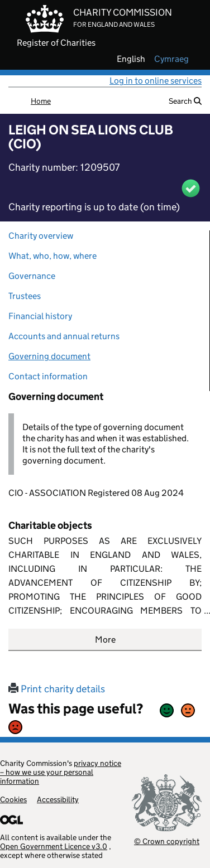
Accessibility (58, 799)
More (105, 640)
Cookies (13, 799)
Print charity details (57, 689)
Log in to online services (156, 81)
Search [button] (185, 101)
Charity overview (41, 236)
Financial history (40, 316)
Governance (32, 276)
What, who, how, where (52, 256)
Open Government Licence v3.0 (54, 846)
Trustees (25, 296)
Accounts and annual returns (64, 336)
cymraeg (171, 59)
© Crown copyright (167, 841)
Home (41, 101)
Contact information (48, 376)
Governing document (49, 356)
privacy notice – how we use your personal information (61, 772)
